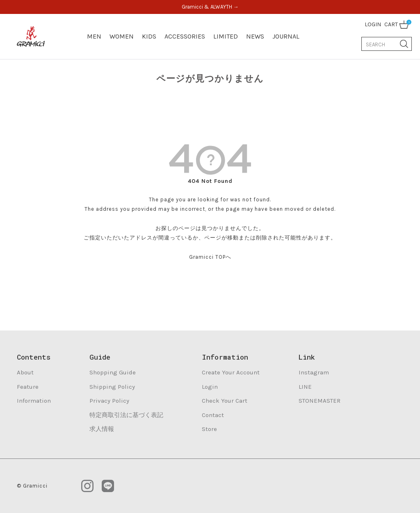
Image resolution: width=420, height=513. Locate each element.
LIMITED (226, 36)
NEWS (255, 36)
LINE (305, 387)
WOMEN (122, 36)
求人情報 (102, 429)
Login (210, 387)
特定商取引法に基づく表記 (126, 415)
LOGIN (373, 24)
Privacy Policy (109, 401)
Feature (28, 387)
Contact (213, 415)
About (25, 372)
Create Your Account (231, 372)
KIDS (149, 36)
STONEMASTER (320, 401)
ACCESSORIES (185, 36)
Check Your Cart (225, 401)
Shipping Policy (112, 387)
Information (34, 401)
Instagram (314, 372)
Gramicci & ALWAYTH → (210, 7)
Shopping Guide (113, 372)
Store (209, 429)
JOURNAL (286, 36)
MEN (94, 36)
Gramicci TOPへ (210, 257)
